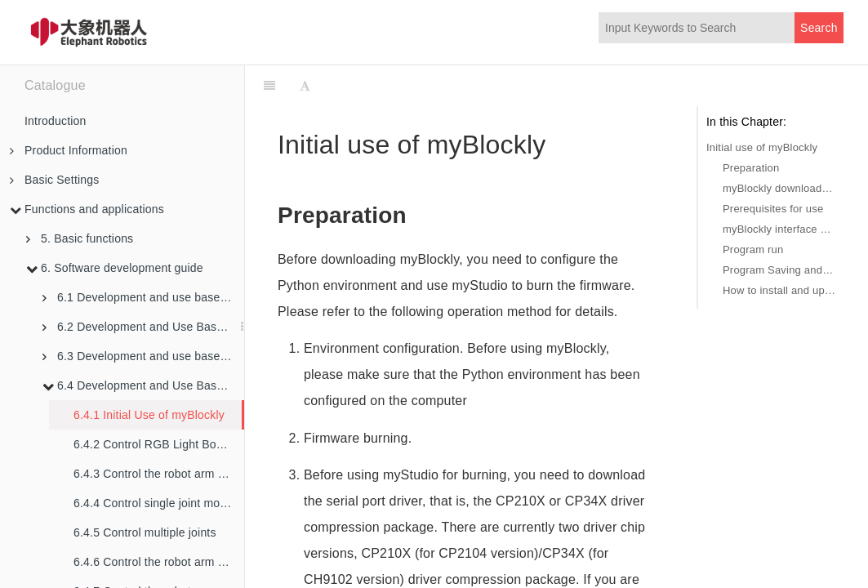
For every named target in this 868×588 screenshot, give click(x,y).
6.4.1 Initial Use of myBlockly (149, 415)
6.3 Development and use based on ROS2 (143, 356)
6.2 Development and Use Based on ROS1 (143, 327)
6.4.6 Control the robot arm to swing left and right (159, 562)
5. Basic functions (80, 238)
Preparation (751, 168)
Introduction (56, 121)
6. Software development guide (115, 268)
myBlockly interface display (779, 229)
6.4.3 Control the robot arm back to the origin (159, 474)
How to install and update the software (779, 290)
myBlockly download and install (779, 188)
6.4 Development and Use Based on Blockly (143, 385)
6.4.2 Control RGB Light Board (154, 444)
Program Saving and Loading (779, 270)
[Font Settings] (305, 86)
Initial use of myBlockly (762, 147)
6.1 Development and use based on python (143, 297)
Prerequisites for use (773, 209)
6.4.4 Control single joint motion (156, 503)
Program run (753, 249)
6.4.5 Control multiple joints (145, 532)
